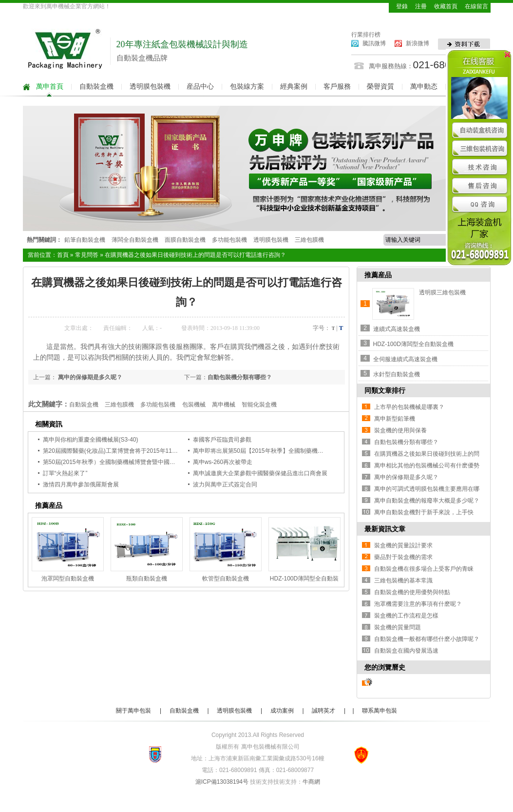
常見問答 (87, 255)
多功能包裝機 (229, 240)
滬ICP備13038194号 (222, 782)
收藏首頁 (446, 6)
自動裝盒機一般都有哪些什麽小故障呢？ (427, 639)
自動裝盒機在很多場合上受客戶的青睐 (424, 569)
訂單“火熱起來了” (65, 473)
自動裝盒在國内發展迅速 (406, 651)
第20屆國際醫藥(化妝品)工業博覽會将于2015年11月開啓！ (119, 451)
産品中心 (200, 87)
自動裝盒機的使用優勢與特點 (412, 592)
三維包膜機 (309, 240)
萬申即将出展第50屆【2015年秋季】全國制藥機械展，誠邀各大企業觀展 (287, 451)
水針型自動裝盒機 (397, 374)
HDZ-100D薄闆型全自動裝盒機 (413, 344)
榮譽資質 (380, 87)
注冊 (421, 6)
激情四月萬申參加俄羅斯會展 (81, 484)
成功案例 (282, 711)
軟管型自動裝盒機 (226, 579)
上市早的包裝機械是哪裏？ (409, 407)
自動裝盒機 (96, 87)
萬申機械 (224, 405)
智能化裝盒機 (259, 405)
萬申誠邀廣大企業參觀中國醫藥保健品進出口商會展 (260, 473)
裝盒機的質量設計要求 (403, 545)
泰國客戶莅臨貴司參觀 (222, 440)
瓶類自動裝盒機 (147, 579)
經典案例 (294, 87)
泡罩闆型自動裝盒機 (68, 579)
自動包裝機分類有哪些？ (240, 377)
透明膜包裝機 (150, 87)
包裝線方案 (247, 87)
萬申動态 (424, 87)
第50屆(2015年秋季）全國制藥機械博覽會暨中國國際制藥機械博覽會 (133, 462)
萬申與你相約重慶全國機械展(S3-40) (91, 440)
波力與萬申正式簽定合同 (225, 484)
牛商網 (311, 782)
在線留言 (476, 6)
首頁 (63, 255)
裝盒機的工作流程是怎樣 (406, 616)
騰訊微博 (374, 43)
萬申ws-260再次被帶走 (223, 462)
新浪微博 (418, 43)
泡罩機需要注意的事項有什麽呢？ (418, 604)
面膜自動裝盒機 (185, 240)
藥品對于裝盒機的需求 (403, 557)
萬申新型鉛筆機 (395, 419)
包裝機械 (194, 405)
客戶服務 (337, 87)
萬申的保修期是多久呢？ (89, 377)
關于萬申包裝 (133, 711)
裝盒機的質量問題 (398, 627)
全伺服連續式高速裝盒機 (405, 359)
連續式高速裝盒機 (397, 329)
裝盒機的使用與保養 (400, 430)
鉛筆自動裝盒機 (85, 240)
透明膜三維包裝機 (442, 292)
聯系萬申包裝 (380, 711)
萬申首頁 (50, 87)
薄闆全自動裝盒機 (135, 240)
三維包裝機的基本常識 (403, 580)
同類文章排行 (385, 390)
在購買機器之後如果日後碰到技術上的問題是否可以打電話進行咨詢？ (195, 255)
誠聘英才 (323, 711)
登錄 (402, 6)
